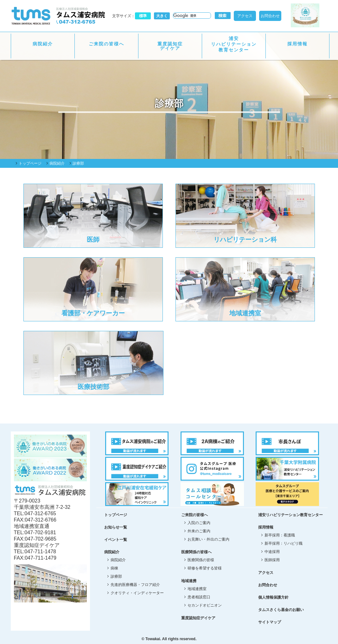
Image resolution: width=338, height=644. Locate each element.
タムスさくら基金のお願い (281, 610)
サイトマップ (270, 622)
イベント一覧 (116, 540)
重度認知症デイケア (170, 46)
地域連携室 (197, 589)
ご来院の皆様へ (106, 44)
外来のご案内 (199, 531)
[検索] (191, 16)
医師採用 (272, 560)
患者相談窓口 (199, 597)
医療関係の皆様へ (196, 552)
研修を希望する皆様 (205, 568)
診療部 (116, 576)
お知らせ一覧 (116, 527)
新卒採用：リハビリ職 (284, 543)
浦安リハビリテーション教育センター (234, 44)
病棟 (114, 568)
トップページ (30, 163)
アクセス (245, 16)
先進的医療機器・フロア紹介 (135, 585)
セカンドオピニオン (205, 605)
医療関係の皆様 (201, 560)
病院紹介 (43, 44)
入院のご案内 (199, 523)
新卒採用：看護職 (280, 535)
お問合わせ (270, 16)
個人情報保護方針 (273, 597)
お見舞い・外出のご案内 (208, 539)
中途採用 (272, 552)
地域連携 (189, 581)
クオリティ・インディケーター (137, 593)
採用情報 (297, 44)
